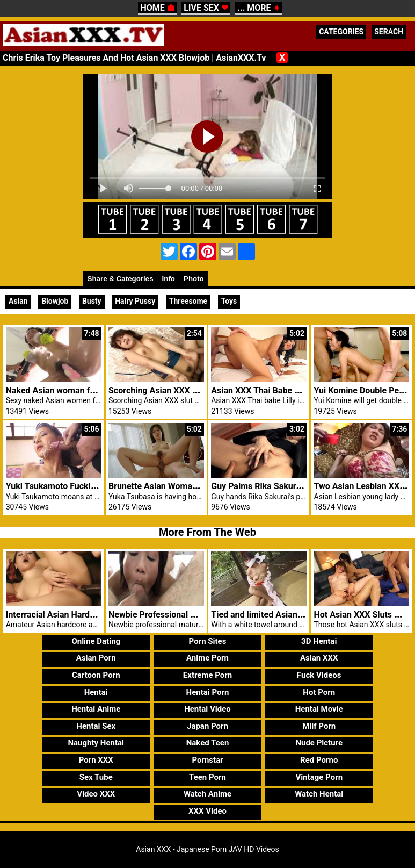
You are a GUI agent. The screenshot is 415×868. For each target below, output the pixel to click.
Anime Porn (208, 658)
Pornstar (207, 760)
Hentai (96, 692)
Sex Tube (96, 777)
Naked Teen (208, 743)
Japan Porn (208, 726)
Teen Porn (208, 777)
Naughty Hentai (96, 743)
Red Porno (319, 760)
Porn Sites (208, 641)
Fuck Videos (319, 675)
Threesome (188, 301)
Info (169, 279)
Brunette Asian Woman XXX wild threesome (193, 486)
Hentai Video (208, 709)
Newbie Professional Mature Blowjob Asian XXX (201, 615)
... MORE (259, 8)
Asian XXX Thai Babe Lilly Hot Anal (278, 390)
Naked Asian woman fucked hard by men (84, 390)
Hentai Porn (208, 692)
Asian (18, 301)
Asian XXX (319, 658)
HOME (157, 8)
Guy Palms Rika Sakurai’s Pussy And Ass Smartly (306, 486)
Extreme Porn (208, 675)
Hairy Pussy (135, 301)
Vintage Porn (319, 777)
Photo (194, 279)
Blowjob (55, 301)
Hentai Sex (96, 726)
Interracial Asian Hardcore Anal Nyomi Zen (88, 615)
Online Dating (96, 641)
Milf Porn (319, 726)
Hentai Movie (319, 709)
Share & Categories (121, 279)
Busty (92, 301)
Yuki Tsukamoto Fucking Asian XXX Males (87, 486)
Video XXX (96, 794)
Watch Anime (208, 794)
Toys (229, 301)
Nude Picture (319, 743)
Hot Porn (319, 692)
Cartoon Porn (96, 675)
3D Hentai (319, 641)
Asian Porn (96, 658)
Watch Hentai (319, 794)
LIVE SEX (206, 8)
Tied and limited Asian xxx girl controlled (290, 615)
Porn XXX (96, 760)
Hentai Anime (96, 709)
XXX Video (208, 811)
